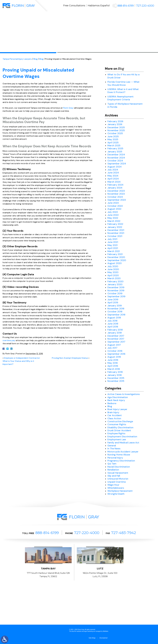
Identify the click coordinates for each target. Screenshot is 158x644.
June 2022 (113, 215)
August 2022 (114, 209)
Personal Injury (115, 458)
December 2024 (116, 155)
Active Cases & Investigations (124, 394)
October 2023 (115, 197)
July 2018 (112, 321)
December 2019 (116, 287)
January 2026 (115, 124)
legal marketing (89, 631)
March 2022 (114, 221)
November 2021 (116, 233)
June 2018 (113, 324)
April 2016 (113, 366)
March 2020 (114, 278)
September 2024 (117, 164)
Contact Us (125, 16)
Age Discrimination (118, 397)
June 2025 (113, 136)
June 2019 (113, 300)
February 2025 (115, 148)
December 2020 (116, 257)
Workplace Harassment (120, 491)
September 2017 (116, 342)
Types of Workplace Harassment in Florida (125, 105)
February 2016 (115, 372)
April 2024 (113, 179)
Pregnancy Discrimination (121, 461)
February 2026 (115, 121)
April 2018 (113, 327)
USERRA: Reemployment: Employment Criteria (121, 98)
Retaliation (113, 470)
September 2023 (117, 200)
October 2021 (115, 236)
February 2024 (115, 185)
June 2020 (113, 269)
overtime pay (9, 340)
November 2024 (116, 158)
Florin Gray (68, 108)
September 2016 (116, 354)
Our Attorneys (40, 16)
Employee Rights (116, 433)
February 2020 (115, 281)
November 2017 (116, 339)
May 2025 (113, 139)
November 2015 (116, 381)
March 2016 (114, 369)
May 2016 (113, 363)
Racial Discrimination (119, 467)
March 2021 (114, 251)
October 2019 (115, 293)
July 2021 (112, 239)
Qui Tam (112, 464)
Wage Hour (113, 485)
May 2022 (113, 218)
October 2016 (115, 351)
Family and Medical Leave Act (123, 443)
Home (23, 16)
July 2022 (113, 212)
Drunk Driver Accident (119, 430)
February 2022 (115, 224)
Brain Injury (113, 412)
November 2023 (116, 194)
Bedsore (112, 403)
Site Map (92, 638)
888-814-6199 (126, 6)
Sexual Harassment (118, 473)
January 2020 (115, 284)
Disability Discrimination (120, 427)
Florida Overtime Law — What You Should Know (123, 83)
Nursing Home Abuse (119, 455)
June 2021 (113, 242)
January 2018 (115, 333)
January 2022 (115, 227)
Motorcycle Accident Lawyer (123, 452)
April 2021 (113, 248)
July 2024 (113, 170)
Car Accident (115, 415)
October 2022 (115, 206)
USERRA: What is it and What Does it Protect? (123, 91)
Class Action (114, 418)
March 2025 (114, 146)
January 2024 (115, 188)
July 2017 (112, 348)
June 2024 (113, 173)
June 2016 (113, 360)
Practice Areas (61, 16)
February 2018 (115, 330)
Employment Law (117, 439)
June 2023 (113, 203)
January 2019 (115, 306)
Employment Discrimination (122, 437)
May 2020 (113, 272)
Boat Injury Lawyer (117, 409)
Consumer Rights (117, 424)
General (112, 446)
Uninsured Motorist (118, 479)
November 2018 (116, 309)
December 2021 (116, 230)
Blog (111, 16)
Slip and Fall (114, 476)
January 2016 (115, 375)
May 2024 (113, 176)
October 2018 (115, 312)
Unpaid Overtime (117, 482)
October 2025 (115, 133)
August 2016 (114, 357)
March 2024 (114, 182)
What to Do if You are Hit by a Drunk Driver (123, 76)
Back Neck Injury (116, 400)
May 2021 (113, 245)
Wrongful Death (116, 494)
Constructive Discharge (120, 421)
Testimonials (96, 16)
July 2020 (113, 266)
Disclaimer (104, 638)
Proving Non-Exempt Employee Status (70, 358)
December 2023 (116, 191)
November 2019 (116, 290)
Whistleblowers (116, 488)
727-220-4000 (145, 6)
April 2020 (113, 275)
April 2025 (113, 143)
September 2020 (117, 260)
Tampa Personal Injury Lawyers (17, 59)
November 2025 (116, 130)
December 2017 (116, 336)
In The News (114, 449)
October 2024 (115, 161)
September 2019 (116, 296)
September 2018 (116, 315)
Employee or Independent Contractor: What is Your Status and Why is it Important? (21, 361)
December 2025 (116, 127)
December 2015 (116, 378)
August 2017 (114, 345)
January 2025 (115, 152)
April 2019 (113, 303)
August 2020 (115, 263)
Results (79, 16)
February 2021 (115, 254)
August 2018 (114, 318)
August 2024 (115, 167)
